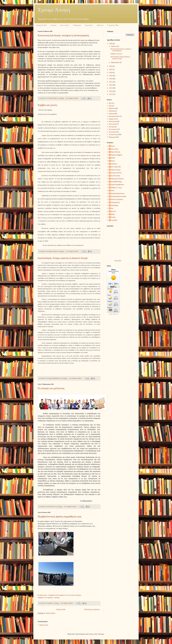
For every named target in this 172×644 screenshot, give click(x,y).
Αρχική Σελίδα (41, 25)
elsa (112, 208)
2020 (111, 73)
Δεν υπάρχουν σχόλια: (72, 98)
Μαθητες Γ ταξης (116, 188)
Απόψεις (53, 25)
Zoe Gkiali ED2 (116, 167)
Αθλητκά (112, 111)
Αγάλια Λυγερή (116, 170)
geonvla (113, 211)
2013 (111, 94)
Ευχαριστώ (112, 119)
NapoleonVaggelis (117, 155)
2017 (111, 82)
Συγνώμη (112, 127)
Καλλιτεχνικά (113, 121)
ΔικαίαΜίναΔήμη (116, 182)
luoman (91, 634)
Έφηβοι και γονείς (47, 105)
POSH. (113, 158)
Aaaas (113, 146)
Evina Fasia (115, 149)
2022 (110, 106)
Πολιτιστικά (113, 124)
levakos (113, 217)
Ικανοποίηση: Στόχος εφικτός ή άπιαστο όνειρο (63, 258)
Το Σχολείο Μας (113, 25)
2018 (111, 79)
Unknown (114, 164)
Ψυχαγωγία (77, 25)
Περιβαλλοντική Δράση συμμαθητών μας (60, 516)
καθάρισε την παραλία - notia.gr (49, 597)
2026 (111, 44)
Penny (113, 161)
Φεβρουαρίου (115, 62)
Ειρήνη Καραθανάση (117, 185)
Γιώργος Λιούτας (116, 173)
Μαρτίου (114, 46)
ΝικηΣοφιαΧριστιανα (118, 193)
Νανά (113, 191)
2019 (111, 76)
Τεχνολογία (89, 25)
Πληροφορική (115, 202)
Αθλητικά (100, 25)
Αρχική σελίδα (61, 609)
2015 (111, 88)
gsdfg (113, 214)
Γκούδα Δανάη (116, 176)
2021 (111, 69)
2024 (111, 66)
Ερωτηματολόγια (114, 116)
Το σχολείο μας (114, 135)
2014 (111, 91)
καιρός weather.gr (113, 314)
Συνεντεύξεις (65, 25)
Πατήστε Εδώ (44, 625)
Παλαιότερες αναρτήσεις (92, 609)
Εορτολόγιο (118, 261)
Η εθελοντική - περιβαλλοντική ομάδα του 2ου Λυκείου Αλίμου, (60, 595)
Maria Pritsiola (116, 152)
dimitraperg (115, 205)
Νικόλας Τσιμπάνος (117, 199)
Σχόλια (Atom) (51, 613)
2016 (111, 85)
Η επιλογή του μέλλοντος (51, 388)
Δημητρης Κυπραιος (117, 179)
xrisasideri (114, 220)
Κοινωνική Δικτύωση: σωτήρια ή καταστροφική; (64, 35)
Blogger (101, 634)
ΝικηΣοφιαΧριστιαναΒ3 (119, 196)
